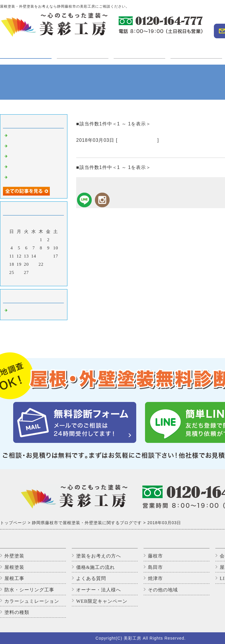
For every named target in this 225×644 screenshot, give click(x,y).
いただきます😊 (26, 157)
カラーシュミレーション (32, 601)
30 (48, 272)
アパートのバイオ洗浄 (32, 178)
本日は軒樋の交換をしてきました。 (121, 151)
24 (56, 264)
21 (34, 264)
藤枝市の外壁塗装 (137, 140)
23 (48, 264)
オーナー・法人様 (196, 49)
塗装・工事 (26, 52)
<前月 (22, 280)
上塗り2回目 (22, 168)
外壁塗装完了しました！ (35, 136)
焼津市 (155, 578)
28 (34, 272)
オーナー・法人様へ (99, 590)
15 (41, 256)
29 (41, 272)
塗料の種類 (17, 612)
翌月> (46, 280)
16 (48, 256)
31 (56, 272)
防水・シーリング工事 (29, 590)
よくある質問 (91, 578)
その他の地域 (163, 590)
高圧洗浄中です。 (28, 147)
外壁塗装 (14, 556)
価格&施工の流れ (96, 567)
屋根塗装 (14, 567)
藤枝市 (155, 556)
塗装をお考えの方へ (99, 556)
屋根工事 (14, 578)
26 (19, 272)
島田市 (155, 567)
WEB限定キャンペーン (102, 601)
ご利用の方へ (83, 49)
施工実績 (139, 49)
